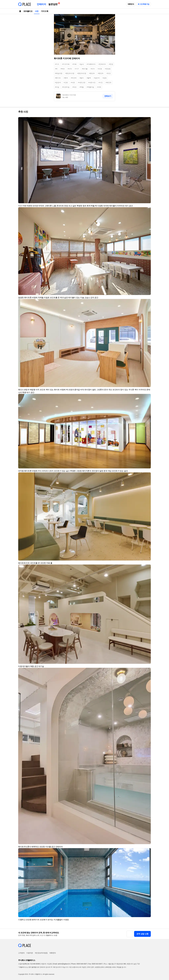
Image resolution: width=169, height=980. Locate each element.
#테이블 (85, 69)
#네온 (73, 82)
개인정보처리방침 (41, 953)
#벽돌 (82, 87)
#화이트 (58, 78)
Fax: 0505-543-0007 (95, 964)
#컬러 (82, 78)
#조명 (100, 69)
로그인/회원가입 (144, 4)
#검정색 (58, 82)
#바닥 (70, 69)
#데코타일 (66, 87)
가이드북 (45, 11)
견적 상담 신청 (142, 934)
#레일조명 (59, 73)
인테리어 (41, 4)
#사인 (101, 82)
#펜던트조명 (70, 73)
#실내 (82, 64)
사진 (37, 11)
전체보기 (108, 96)
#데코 (74, 87)
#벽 (56, 69)
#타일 (57, 87)
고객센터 (21, 953)
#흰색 (66, 78)
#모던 (109, 73)
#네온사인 (92, 82)
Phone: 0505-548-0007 (79, 964)
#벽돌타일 (90, 87)
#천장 (111, 64)
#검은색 (97, 78)
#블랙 (89, 78)
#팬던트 (101, 73)
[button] (148, 120)
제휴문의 (131, 4)
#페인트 (109, 82)
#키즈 (57, 64)
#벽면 (63, 69)
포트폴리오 (28, 11)
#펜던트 (92, 73)
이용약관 (30, 953)
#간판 (66, 82)
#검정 (105, 78)
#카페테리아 (91, 64)
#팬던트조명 (82, 73)
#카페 (74, 64)
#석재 (99, 87)
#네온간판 (82, 82)
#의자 (93, 69)
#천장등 (108, 69)
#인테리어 (102, 64)
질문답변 (53, 4)
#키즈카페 (66, 64)
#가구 (77, 69)
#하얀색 (74, 78)
